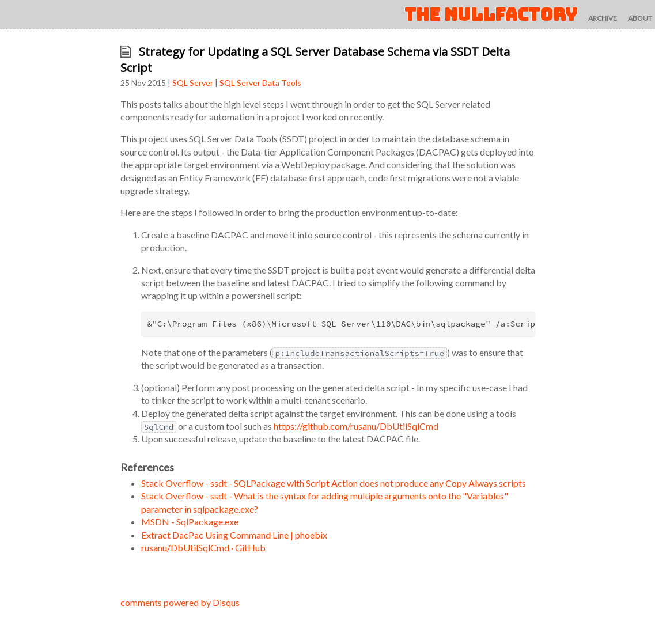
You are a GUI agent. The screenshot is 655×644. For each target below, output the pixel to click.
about (640, 18)
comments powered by (180, 602)
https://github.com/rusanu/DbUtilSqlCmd (356, 426)
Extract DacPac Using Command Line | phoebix (234, 535)
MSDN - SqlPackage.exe (190, 522)
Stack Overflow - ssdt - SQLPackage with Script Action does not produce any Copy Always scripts (334, 483)
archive (603, 18)
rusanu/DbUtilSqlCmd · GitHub (203, 548)
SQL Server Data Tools (260, 83)
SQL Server (193, 83)
